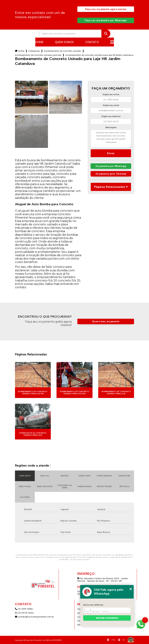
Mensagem (111, 127)
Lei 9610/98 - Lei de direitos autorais (74, 559)
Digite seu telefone (111, 116)
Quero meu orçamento (106, 321)
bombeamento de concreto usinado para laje (38, 55)
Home (39, 42)
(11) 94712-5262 (24, 613)
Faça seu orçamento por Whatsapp (106, 20)
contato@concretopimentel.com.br (35, 617)
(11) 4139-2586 (24, 609)
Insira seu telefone (93, 605)
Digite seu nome (111, 94)
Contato (92, 42)
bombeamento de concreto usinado (63, 51)
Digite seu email (111, 105)
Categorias (34, 51)
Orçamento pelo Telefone (111, 174)
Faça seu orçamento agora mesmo (106, 9)
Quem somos (64, 42)
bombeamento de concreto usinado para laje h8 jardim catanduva (99, 55)
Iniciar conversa (107, 618)
